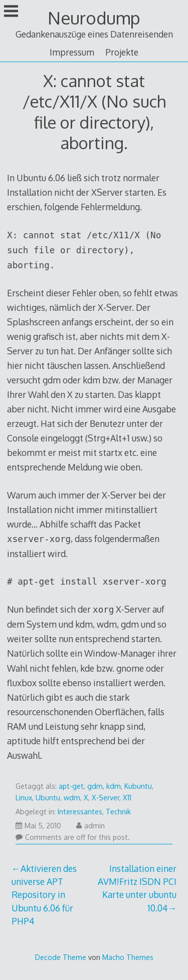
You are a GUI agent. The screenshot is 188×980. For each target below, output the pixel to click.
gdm (95, 786)
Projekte (122, 52)
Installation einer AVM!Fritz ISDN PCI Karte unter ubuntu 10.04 (137, 888)
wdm (72, 798)
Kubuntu (138, 786)
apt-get (71, 786)
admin (90, 826)
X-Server (106, 798)
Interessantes (80, 812)
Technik (118, 812)
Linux (24, 798)
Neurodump (94, 18)
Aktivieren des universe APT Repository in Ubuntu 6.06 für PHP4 (44, 895)
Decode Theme (61, 957)
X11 (127, 798)
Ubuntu (48, 798)
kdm (114, 786)
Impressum (72, 52)
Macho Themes (128, 957)
